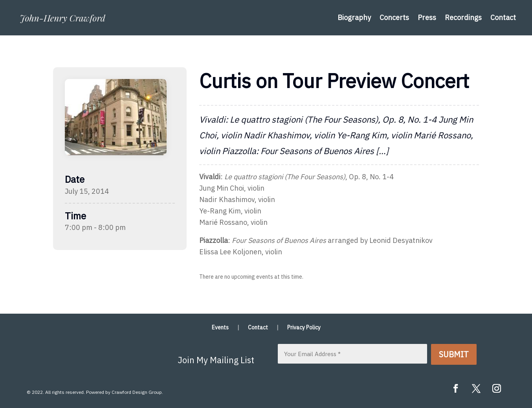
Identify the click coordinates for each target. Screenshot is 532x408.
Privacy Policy (304, 328)
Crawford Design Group (137, 392)
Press (427, 17)
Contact (503, 17)
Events (220, 328)
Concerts (394, 17)
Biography (354, 17)
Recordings (463, 17)
